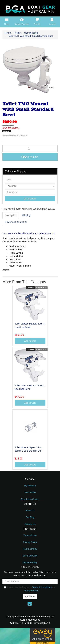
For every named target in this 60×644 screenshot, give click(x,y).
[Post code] (30, 192)
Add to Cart (30, 157)
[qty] (30, 180)
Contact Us (30, 524)
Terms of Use (30, 535)
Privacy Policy (30, 542)
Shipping (26, 215)
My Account (30, 486)
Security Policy (30, 556)
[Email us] (30, 604)
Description (11, 215)
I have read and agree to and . (30, 589)
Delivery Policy (30, 562)
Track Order (30, 492)
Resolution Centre (30, 499)
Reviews (16, 222)
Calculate (30, 199)
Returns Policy (30, 549)
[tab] (11, 215)
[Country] (30, 186)
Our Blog (30, 517)
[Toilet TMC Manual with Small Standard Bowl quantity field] (30, 149)
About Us (30, 510)
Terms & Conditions (42, 587)
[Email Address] (30, 581)
